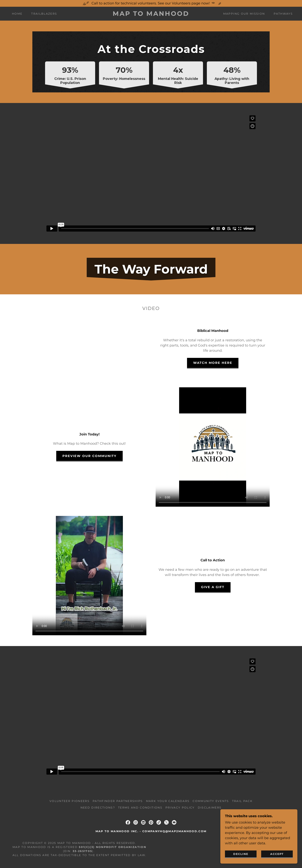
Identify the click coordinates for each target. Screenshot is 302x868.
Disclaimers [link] (210, 808)
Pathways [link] (283, 14)
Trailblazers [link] (44, 14)
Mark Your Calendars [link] (168, 801)
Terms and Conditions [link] (140, 808)
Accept (277, 854)
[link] (151, 15)
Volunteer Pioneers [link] (70, 801)
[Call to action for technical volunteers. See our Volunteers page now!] (151, 3)
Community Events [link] (211, 801)
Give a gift (213, 587)
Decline (241, 854)
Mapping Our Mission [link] (244, 14)
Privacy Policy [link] (180, 808)
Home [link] (17, 14)
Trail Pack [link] (242, 801)
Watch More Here (213, 363)
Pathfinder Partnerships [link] (118, 801)
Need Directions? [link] (98, 808)
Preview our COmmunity (89, 456)
